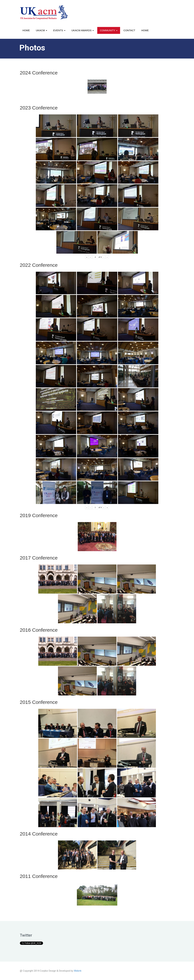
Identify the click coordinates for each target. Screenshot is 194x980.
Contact (129, 30)
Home (26, 30)
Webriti (78, 971)
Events (59, 30)
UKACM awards (83, 30)
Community (109, 30)
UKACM (42, 30)
